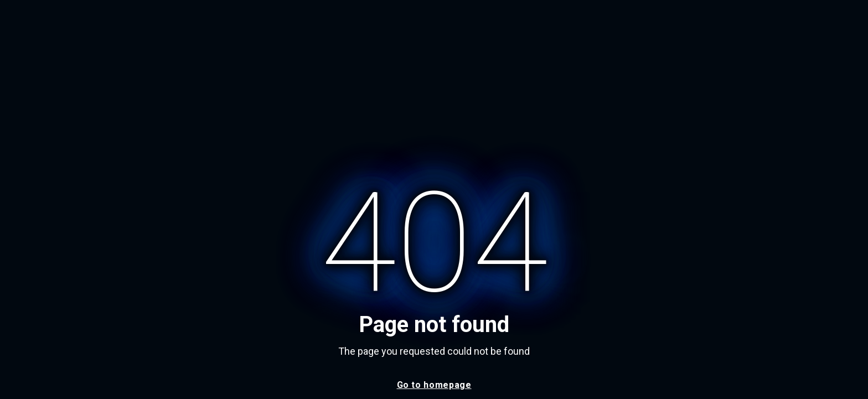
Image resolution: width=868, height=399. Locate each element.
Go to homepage (434, 385)
